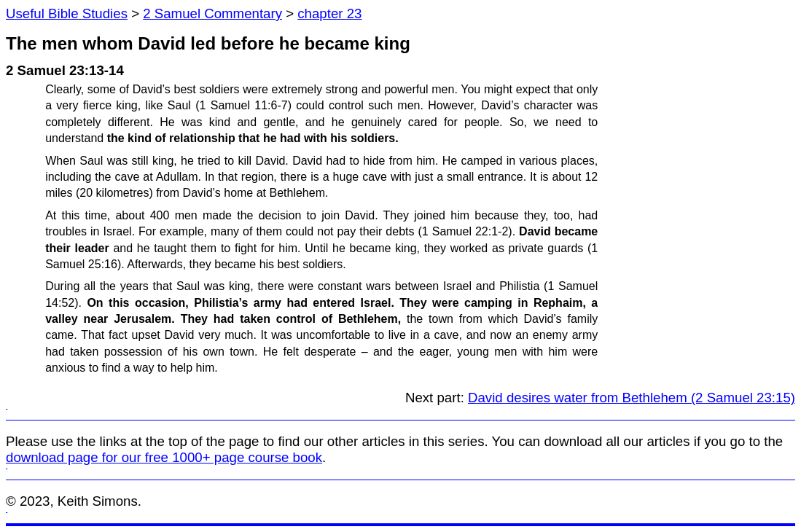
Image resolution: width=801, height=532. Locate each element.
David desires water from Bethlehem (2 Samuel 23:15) (632, 398)
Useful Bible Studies (67, 13)
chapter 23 (329, 13)
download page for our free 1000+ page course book (164, 457)
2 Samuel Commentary (212, 13)
